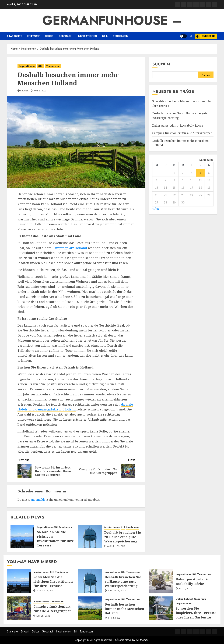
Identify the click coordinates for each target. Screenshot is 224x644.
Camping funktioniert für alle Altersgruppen (182, 133)
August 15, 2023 (45, 591)
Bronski (25, 91)
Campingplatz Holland (70, 248)
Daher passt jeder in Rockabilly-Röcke (178, 126)
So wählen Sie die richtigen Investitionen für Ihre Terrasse (55, 539)
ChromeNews (123, 640)
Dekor (49, 36)
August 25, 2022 (116, 546)
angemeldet (38, 500)
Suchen (161, 64)
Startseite (15, 36)
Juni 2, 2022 (40, 91)
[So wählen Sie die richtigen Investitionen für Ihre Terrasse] (22, 536)
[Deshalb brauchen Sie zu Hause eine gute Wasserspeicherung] (90, 536)
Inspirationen (87, 36)
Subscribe (205, 36)
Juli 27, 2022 (185, 589)
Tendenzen (120, 36)
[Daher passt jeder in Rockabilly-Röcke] (161, 581)
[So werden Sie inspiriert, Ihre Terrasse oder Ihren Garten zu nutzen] (161, 608)
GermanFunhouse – (112, 20)
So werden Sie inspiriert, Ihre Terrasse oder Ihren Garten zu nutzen (196, 615)
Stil (105, 36)
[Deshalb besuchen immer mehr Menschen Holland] (90, 608)
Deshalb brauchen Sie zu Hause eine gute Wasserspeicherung (123, 537)
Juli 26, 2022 (43, 616)
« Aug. (156, 209)
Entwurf (34, 36)
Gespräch (65, 36)
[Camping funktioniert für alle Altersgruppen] (19, 608)
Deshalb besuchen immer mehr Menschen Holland (124, 609)
